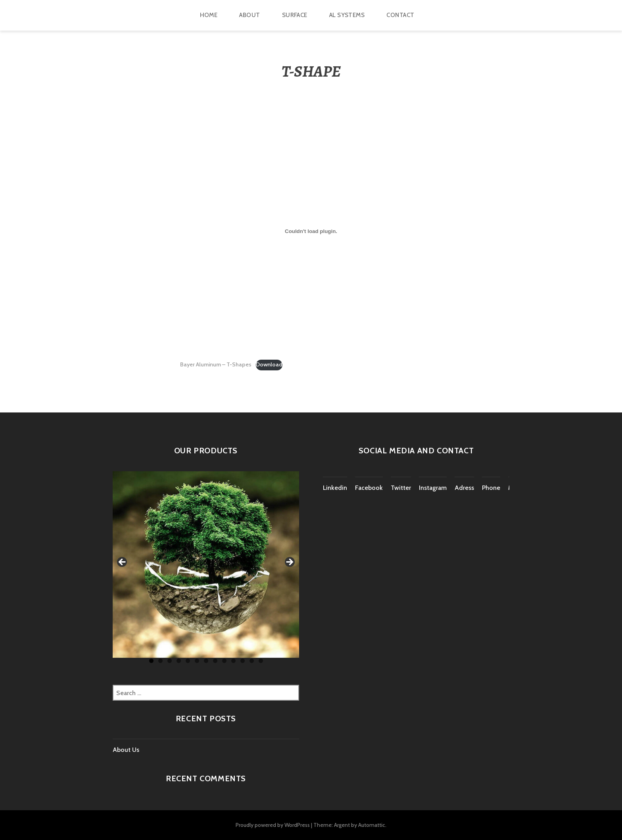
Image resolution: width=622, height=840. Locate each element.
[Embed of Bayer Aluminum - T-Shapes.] (311, 231)
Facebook (369, 488)
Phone (491, 488)
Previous (123, 563)
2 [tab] (160, 661)
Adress (464, 488)
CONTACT (400, 15)
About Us (126, 750)
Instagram (433, 488)
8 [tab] (215, 661)
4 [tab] (179, 661)
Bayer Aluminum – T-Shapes (216, 364)
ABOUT (250, 15)
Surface (295, 15)
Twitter (401, 488)
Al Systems (347, 15)
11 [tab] (243, 661)
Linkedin (335, 488)
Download (269, 364)
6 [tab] (197, 661)
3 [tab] (170, 661)
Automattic (372, 825)
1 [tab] (151, 661)
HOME (209, 15)
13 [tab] (261, 661)
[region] (206, 564)
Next (289, 563)
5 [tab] (188, 661)
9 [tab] (224, 661)
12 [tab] (252, 661)
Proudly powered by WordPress (273, 825)
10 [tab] (233, 661)
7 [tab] (206, 661)
